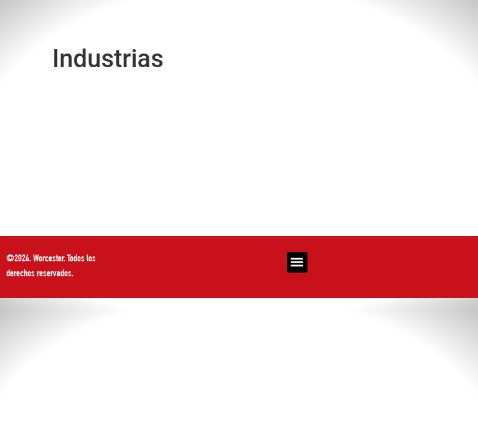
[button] (297, 262)
